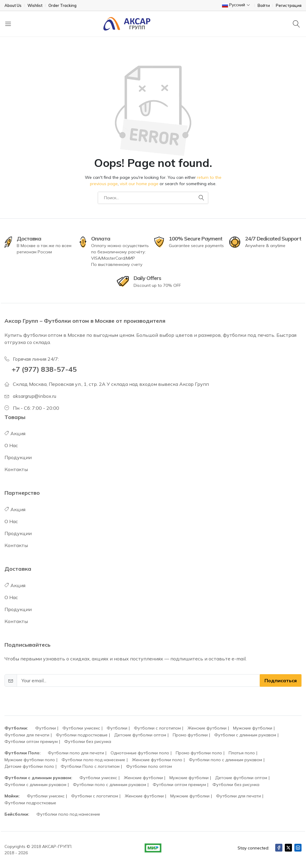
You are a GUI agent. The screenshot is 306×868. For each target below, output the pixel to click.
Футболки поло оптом (149, 766)
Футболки (46, 728)
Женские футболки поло (157, 760)
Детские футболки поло (29, 766)
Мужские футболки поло (30, 760)
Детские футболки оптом (140, 735)
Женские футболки (207, 728)
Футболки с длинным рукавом (245, 735)
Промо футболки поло (199, 753)
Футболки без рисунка (88, 741)
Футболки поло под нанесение (93, 760)
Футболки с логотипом (157, 728)
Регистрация (289, 6)
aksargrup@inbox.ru (35, 396)
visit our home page (139, 184)
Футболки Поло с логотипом (90, 766)
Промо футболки (190, 735)
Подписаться (281, 680)
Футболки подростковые (82, 735)
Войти (264, 6)
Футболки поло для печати (76, 753)
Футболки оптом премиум (31, 741)
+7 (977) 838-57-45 (44, 369)
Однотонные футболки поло (140, 753)
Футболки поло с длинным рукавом (225, 760)
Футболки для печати (27, 735)
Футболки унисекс (81, 728)
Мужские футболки (253, 728)
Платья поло (242, 753)
